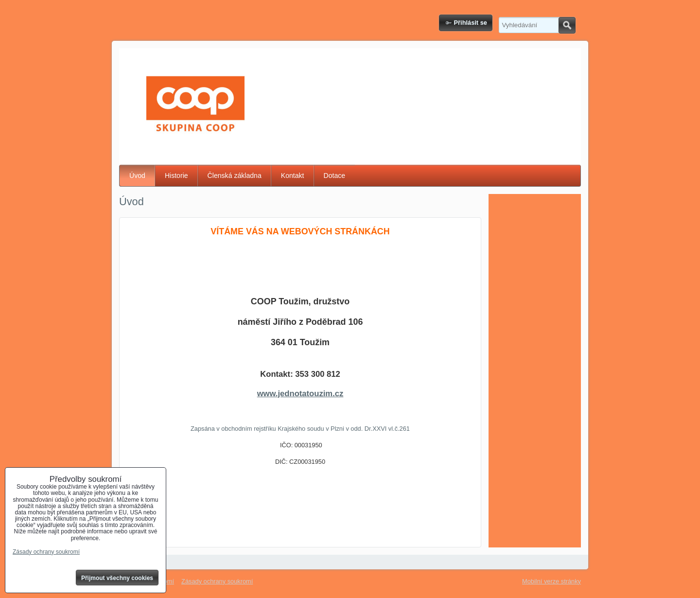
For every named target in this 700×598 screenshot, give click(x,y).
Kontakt (293, 176)
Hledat (567, 25)
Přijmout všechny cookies (117, 578)
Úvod (137, 176)
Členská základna (235, 176)
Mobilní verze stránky (551, 581)
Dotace (335, 176)
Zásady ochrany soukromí (217, 581)
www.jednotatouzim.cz (300, 394)
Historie (176, 176)
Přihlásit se (471, 23)
